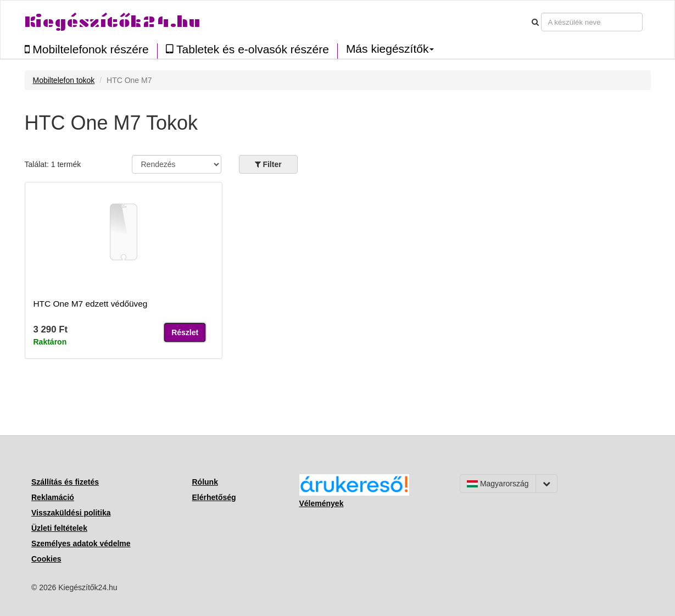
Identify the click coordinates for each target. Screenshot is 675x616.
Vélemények (322, 503)
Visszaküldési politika (71, 513)
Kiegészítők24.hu (113, 22)
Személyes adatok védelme (81, 543)
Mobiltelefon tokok (64, 80)
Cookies (46, 559)
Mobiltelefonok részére (87, 49)
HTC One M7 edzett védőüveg (91, 304)
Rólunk (205, 482)
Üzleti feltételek (59, 528)
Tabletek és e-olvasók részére (247, 49)
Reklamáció (53, 497)
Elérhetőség (214, 497)
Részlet (185, 332)
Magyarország (498, 484)
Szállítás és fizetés (65, 482)
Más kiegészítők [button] (390, 49)
